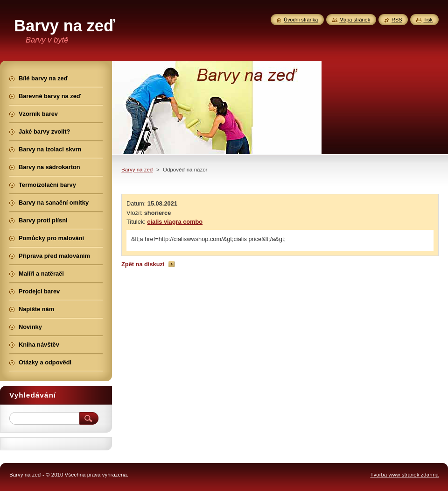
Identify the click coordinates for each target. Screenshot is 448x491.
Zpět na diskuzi (143, 264)
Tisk (428, 20)
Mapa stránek (355, 20)
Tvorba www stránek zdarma (404, 475)
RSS (397, 20)
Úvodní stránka (301, 20)
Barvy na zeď (137, 170)
